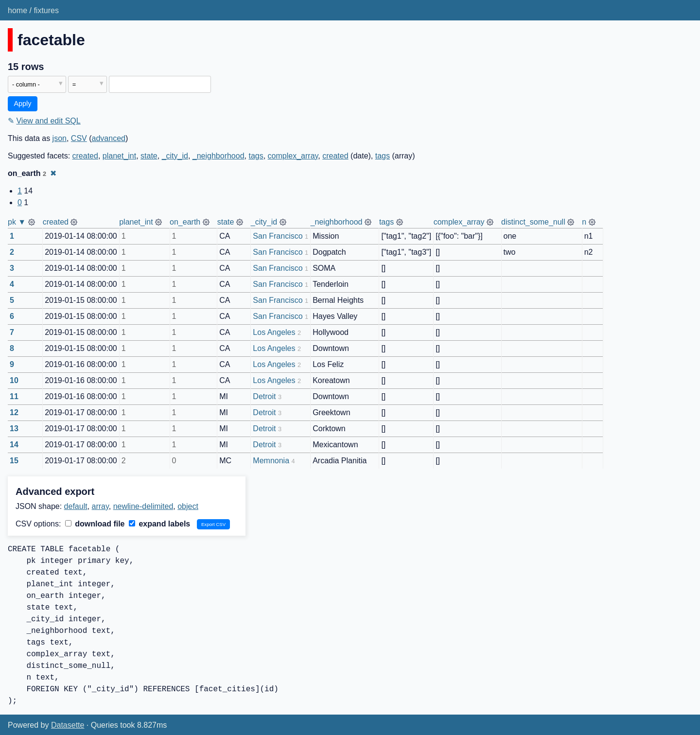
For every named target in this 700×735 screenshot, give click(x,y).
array (100, 506)
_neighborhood (219, 156)
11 (14, 396)
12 (14, 412)
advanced (109, 138)
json (60, 138)
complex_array (293, 156)
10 (14, 380)
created (85, 156)
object (188, 506)
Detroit (264, 396)
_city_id (175, 156)
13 (14, 429)
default (76, 506)
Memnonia (271, 461)
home (17, 10)
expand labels (159, 524)
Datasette (68, 725)
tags (256, 156)
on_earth (185, 222)
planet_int (119, 156)
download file (95, 524)
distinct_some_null (533, 222)
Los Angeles (274, 332)
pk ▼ (17, 222)
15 (14, 461)
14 (14, 445)
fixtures (46, 10)
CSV (79, 138)
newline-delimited (143, 506)
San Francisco (278, 236)
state (149, 156)
